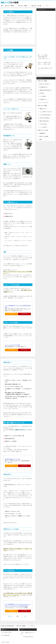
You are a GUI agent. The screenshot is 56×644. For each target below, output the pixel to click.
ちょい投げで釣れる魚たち (45, 115)
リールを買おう (43, 96)
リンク (47, 6)
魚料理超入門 (43, 133)
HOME (8, 626)
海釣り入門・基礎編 (9, 6)
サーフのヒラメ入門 (7, 632)
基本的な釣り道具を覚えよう (46, 90)
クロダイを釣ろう (43, 124)
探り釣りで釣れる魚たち (45, 118)
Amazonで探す (11, 314)
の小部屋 (10, 2)
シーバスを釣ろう (43, 127)
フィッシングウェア (44, 103)
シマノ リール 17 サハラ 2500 (12, 345)
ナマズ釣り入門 (6, 635)
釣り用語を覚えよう (44, 87)
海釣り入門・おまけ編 (36, 6)
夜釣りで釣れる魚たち (44, 121)
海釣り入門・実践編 (23, 6)
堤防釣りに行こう (43, 109)
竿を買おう (42, 93)
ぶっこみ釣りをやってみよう (46, 112)
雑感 (41, 139)
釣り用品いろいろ (43, 99)
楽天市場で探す (24, 314)
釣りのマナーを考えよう (45, 84)
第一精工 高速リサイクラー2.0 (13, 459)
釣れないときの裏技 (44, 136)
